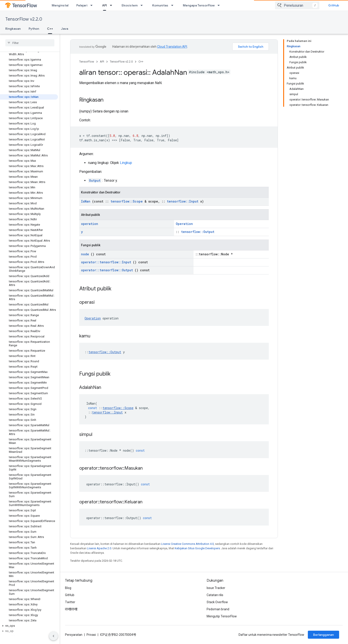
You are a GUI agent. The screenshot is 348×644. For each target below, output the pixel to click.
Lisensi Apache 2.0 (99, 548)
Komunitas (160, 5)
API (102, 62)
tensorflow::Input (183, 201)
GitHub (334, 5)
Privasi (91, 635)
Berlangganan (323, 635)
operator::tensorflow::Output (107, 270)
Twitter (70, 602)
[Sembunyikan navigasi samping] (53, 636)
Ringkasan (13, 29)
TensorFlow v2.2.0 (24, 19)
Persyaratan (74, 635)
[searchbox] (30, 43)
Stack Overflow (217, 602)
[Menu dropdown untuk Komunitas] (174, 5)
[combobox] (297, 5)
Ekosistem (130, 5)
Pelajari (82, 5)
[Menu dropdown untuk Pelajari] (93, 5)
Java (65, 29)
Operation (184, 224)
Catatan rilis (215, 595)
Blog (68, 588)
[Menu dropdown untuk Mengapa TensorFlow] (220, 5)
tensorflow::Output (198, 232)
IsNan (86, 201)
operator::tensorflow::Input (106, 262)
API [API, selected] (105, 5)
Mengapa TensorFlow (199, 5)
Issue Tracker (216, 588)
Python (34, 29)
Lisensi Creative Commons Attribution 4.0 (187, 544)
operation (90, 224)
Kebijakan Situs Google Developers (197, 548)
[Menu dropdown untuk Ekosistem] (143, 5)
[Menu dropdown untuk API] (112, 5)
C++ (141, 62)
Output (95, 180)
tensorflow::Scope (127, 201)
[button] (29, 626)
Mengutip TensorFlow (222, 616)
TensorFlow (87, 62)
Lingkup (126, 163)
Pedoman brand (218, 609)
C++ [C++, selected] (50, 29)
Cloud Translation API (172, 47)
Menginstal (60, 5)
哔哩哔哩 (71, 609)
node (85, 254)
